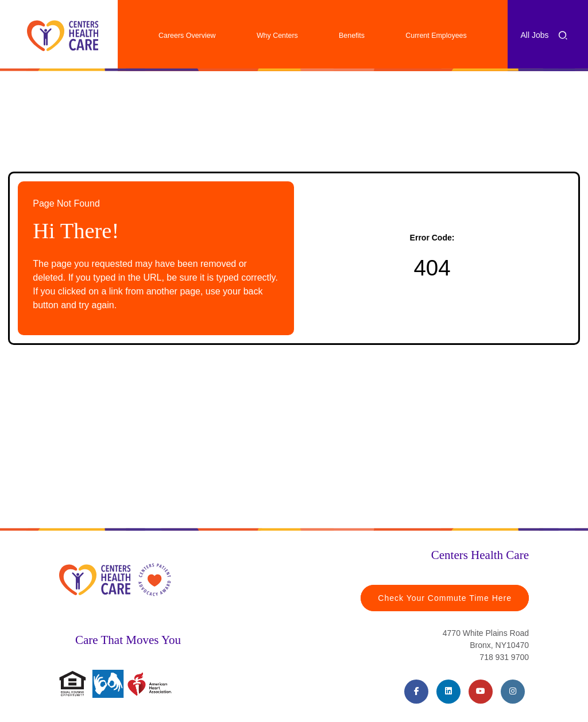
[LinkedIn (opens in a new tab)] (448, 692)
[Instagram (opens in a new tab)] (513, 692)
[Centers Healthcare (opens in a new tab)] (63, 36)
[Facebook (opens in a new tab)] (416, 692)
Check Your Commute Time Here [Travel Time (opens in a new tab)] (445, 598)
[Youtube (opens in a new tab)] (481, 692)
